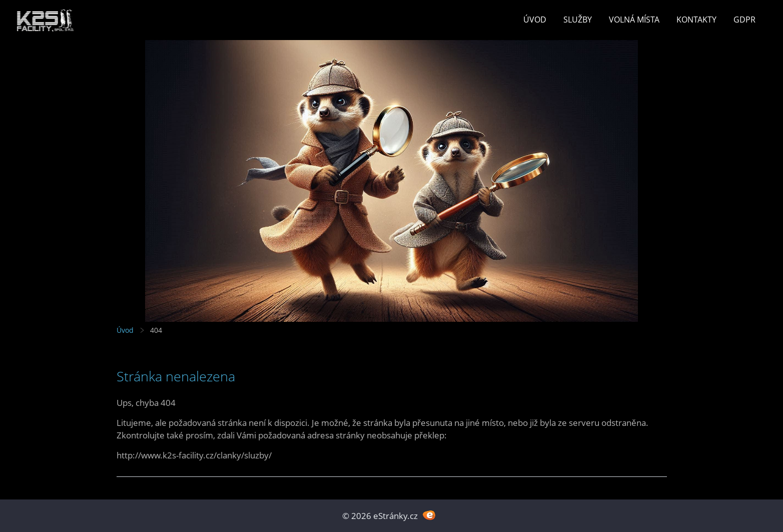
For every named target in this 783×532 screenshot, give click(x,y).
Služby (578, 20)
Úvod (535, 20)
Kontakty (696, 20)
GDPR (744, 20)
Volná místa (634, 20)
